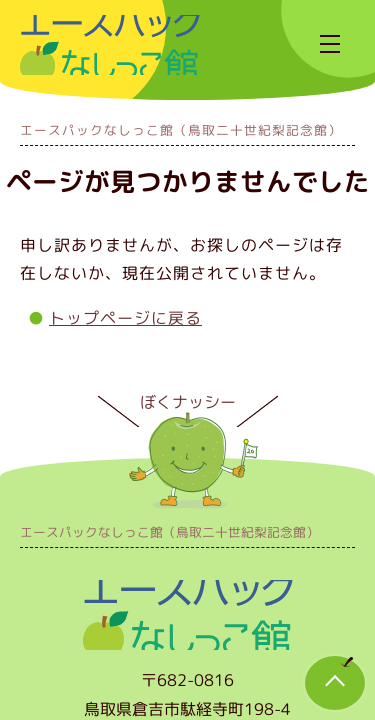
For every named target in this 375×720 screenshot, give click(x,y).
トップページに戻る (125, 318)
